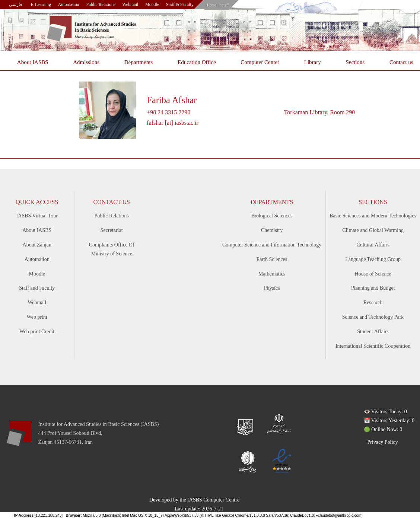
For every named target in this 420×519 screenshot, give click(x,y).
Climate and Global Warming (373, 230)
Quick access (37, 202)
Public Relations (101, 4)
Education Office (197, 62)
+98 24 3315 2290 (168, 112)
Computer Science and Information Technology (272, 245)
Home (212, 5)
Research (373, 303)
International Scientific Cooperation (373, 346)
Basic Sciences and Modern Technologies (373, 216)
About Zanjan (37, 245)
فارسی (16, 4)
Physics (272, 288)
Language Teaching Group (373, 259)
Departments (139, 62)
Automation (69, 4)
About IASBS (33, 62)
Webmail (131, 4)
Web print (37, 317)
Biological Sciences (272, 216)
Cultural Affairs (373, 245)
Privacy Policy (383, 442)
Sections (355, 62)
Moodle (152, 4)
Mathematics (272, 274)
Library (313, 62)
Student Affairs (373, 332)
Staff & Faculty (180, 4)
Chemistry (272, 230)
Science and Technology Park (373, 317)
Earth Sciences (272, 259)
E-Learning (41, 4)
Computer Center (260, 62)
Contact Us (111, 202)
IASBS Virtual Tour (37, 216)
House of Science (373, 274)
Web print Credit (37, 332)
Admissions (86, 62)
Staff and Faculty (37, 288)
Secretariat (112, 230)
